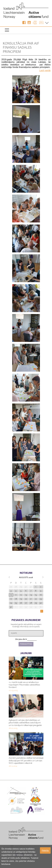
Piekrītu (45, 850)
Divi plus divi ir (21, 639)
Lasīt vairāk (45, 71)
